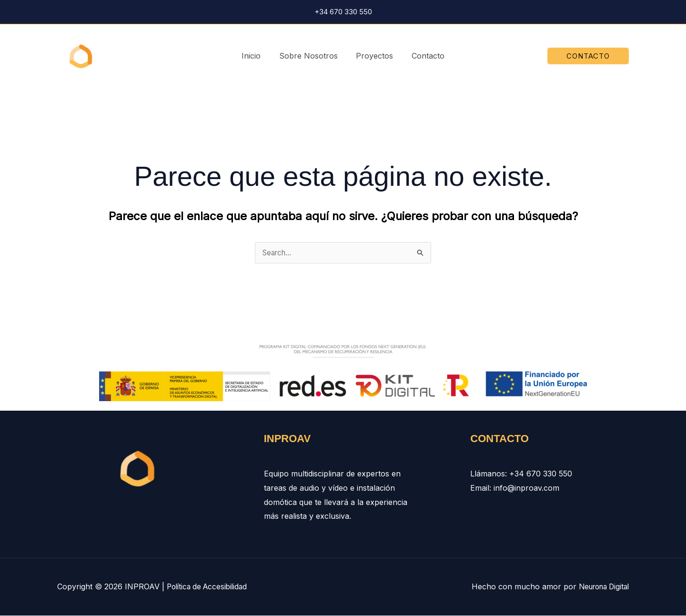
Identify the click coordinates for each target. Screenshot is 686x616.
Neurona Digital (601, 587)
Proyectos (373, 56)
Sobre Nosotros (310, 56)
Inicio (256, 56)
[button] (588, 56)
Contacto (423, 56)
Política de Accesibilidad (210, 587)
